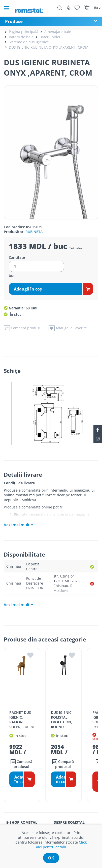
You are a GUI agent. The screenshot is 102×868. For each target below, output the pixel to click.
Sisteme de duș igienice (29, 42)
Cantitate (17, 258)
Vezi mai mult (17, 525)
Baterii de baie (21, 37)
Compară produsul (21, 764)
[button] (95, 8)
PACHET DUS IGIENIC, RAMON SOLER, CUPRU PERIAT (22, 722)
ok (51, 858)
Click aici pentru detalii (61, 845)
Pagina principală (24, 32)
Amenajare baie (58, 32)
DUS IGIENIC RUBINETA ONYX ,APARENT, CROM (49, 47)
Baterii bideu (50, 37)
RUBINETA (34, 232)
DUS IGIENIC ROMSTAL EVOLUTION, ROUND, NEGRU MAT (61, 722)
